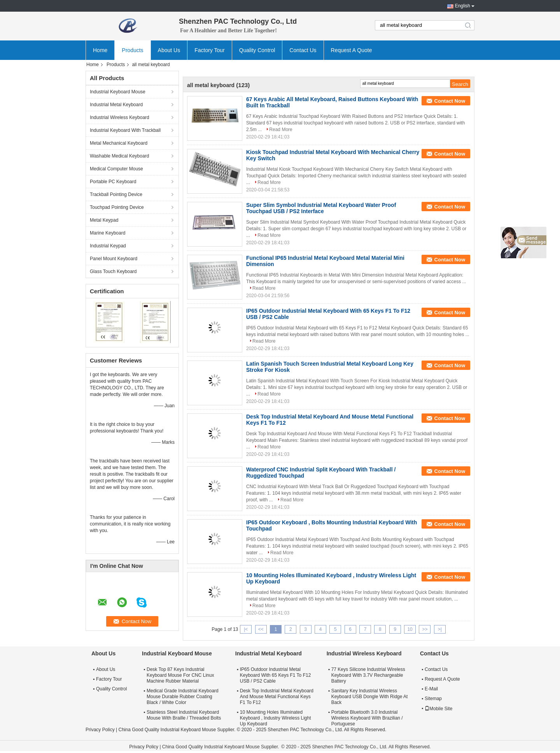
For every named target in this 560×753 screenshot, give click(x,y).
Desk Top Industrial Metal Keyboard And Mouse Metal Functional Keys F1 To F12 (277, 697)
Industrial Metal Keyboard (116, 105)
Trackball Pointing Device (116, 194)
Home (100, 50)
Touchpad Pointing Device (117, 207)
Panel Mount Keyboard (114, 259)
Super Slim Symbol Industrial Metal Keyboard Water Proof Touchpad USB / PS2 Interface (321, 208)
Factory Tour (210, 50)
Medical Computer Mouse (116, 169)
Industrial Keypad (108, 246)
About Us (169, 50)
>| (440, 629)
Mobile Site (438, 709)
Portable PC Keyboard (113, 182)
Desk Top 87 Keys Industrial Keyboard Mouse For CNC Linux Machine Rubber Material (180, 675)
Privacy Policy (100, 730)
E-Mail (431, 689)
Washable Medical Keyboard (119, 156)
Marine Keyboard (108, 233)
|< (246, 629)
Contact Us (303, 50)
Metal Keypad (104, 220)
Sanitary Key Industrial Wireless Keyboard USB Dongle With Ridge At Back (370, 697)
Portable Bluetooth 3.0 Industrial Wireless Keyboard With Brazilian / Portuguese (367, 718)
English (463, 6)
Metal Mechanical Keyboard (119, 143)
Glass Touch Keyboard (113, 271)
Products (132, 50)
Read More (281, 130)
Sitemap (433, 699)
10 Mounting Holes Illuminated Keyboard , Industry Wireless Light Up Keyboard (276, 718)
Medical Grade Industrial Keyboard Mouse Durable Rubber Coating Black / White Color (183, 697)
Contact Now (450, 101)
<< (261, 629)
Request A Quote (352, 50)
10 (410, 629)
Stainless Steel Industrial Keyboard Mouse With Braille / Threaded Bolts (184, 715)
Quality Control (257, 50)
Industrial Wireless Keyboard (120, 117)
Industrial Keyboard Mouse (118, 92)
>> (425, 629)
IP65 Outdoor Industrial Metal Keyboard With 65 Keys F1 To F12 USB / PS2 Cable (276, 675)
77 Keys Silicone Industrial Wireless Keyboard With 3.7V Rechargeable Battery (368, 675)
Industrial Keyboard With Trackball (125, 130)
